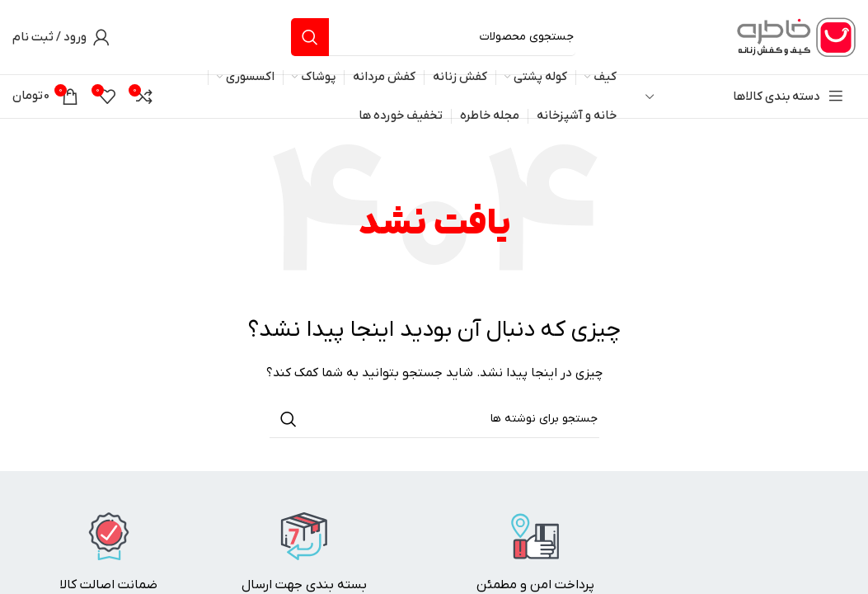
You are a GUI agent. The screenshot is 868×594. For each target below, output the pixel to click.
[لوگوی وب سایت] (794, 37)
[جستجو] (433, 37)
